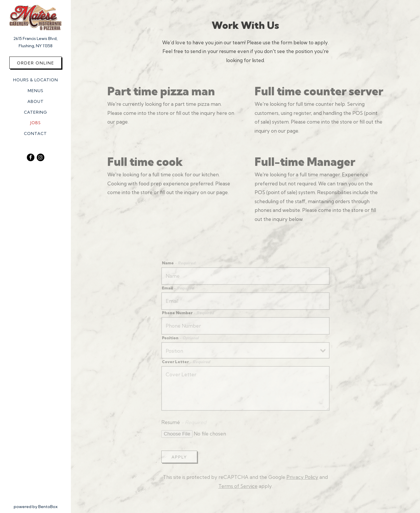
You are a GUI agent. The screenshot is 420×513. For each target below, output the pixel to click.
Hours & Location (36, 80)
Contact (35, 133)
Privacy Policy (302, 477)
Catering (35, 112)
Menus (36, 91)
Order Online (36, 63)
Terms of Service (238, 486)
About (36, 101)
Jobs (36, 123)
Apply (179, 457)
